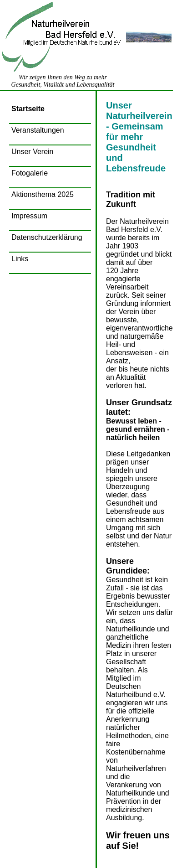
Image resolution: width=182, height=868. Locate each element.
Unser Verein (33, 152)
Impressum (29, 216)
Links (20, 259)
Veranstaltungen (38, 130)
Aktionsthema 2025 (43, 194)
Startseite (28, 109)
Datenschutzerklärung (47, 237)
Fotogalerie (30, 173)
